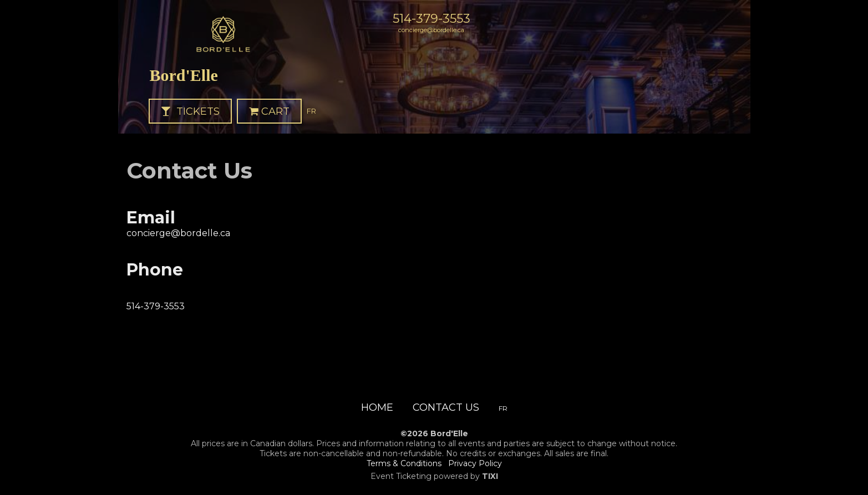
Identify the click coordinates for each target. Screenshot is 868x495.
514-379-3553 (432, 19)
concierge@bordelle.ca (431, 30)
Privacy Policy (475, 463)
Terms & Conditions (404, 463)
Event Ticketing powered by (434, 476)
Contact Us (446, 407)
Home (377, 407)
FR (311, 111)
